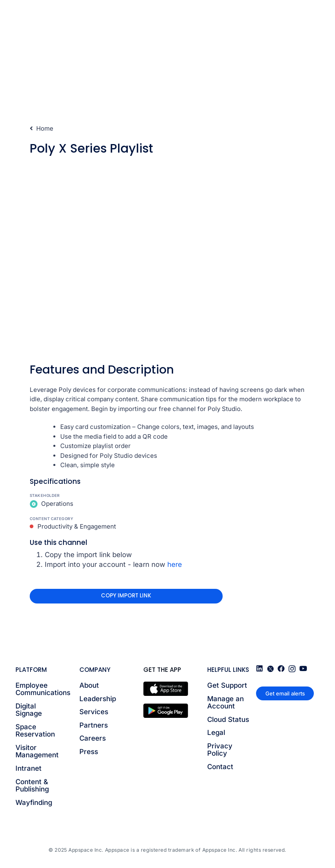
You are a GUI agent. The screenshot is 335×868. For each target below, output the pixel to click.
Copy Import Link (126, 596)
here (175, 564)
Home (42, 128)
